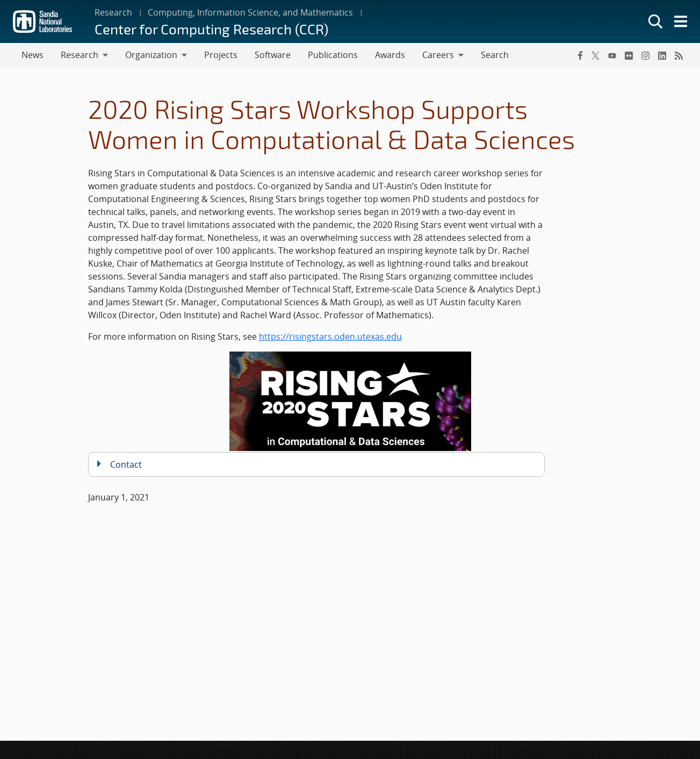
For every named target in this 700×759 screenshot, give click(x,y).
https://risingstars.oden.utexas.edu (330, 336)
